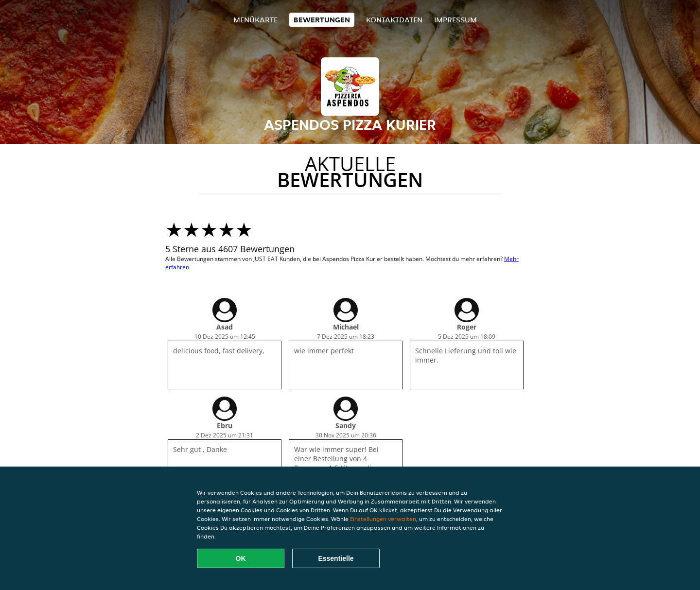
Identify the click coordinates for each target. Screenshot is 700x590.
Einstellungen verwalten (383, 519)
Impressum (455, 20)
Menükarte (255, 20)
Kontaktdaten (394, 20)
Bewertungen (322, 20)
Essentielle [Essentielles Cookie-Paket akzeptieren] (336, 558)
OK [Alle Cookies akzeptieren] (241, 558)
